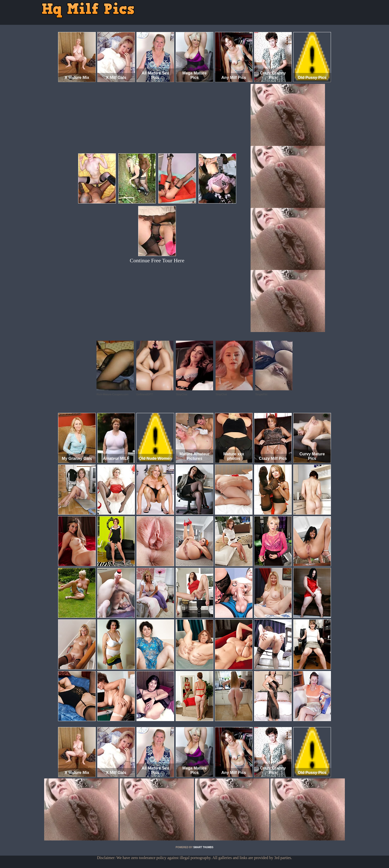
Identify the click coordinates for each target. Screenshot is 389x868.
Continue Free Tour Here (157, 260)
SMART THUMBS (203, 847)
